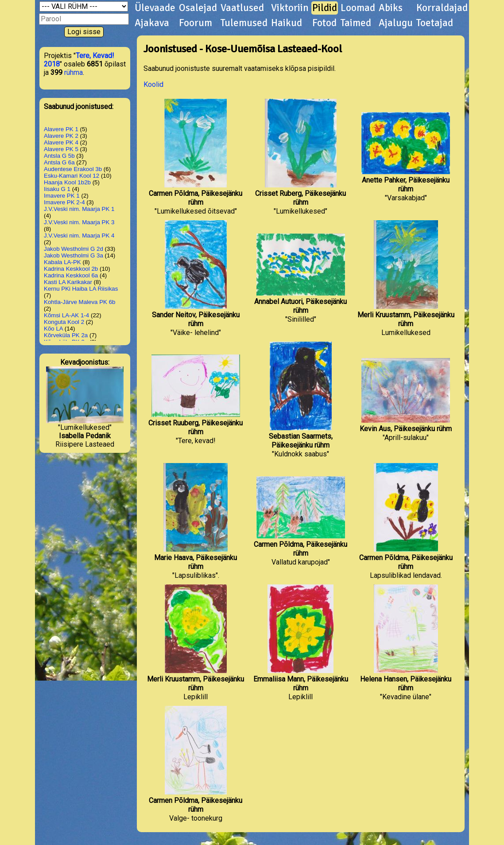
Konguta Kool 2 (64, 322)
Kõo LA (53, 329)
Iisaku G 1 (57, 189)
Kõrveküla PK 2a (66, 335)
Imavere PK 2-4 (64, 202)
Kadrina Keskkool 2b (71, 269)
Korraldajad (442, 8)
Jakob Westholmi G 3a (74, 255)
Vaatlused (242, 8)
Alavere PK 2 (61, 136)
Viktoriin (290, 8)
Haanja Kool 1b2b (67, 182)
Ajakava (152, 23)
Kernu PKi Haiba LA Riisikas (81, 289)
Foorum (196, 23)
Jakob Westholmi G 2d (74, 249)
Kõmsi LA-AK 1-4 (66, 315)
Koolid (153, 84)
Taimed (356, 23)
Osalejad (198, 8)
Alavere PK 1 (61, 129)
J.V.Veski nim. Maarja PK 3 (79, 222)
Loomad (358, 8)
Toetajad (435, 23)
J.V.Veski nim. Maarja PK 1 (79, 209)
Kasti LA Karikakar (68, 282)
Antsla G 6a (59, 162)
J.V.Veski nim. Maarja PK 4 (79, 236)
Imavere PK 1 (62, 196)
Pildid (325, 8)
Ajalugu (396, 23)
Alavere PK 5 (61, 149)
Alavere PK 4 (61, 142)
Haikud (287, 23)
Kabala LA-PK (62, 262)
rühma (74, 72)
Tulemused (244, 23)
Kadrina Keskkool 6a (71, 275)
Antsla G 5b (59, 156)
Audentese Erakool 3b (73, 169)
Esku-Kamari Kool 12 (72, 176)
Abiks (391, 8)
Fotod (324, 23)
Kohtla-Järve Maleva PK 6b (80, 302)
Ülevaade (155, 8)
